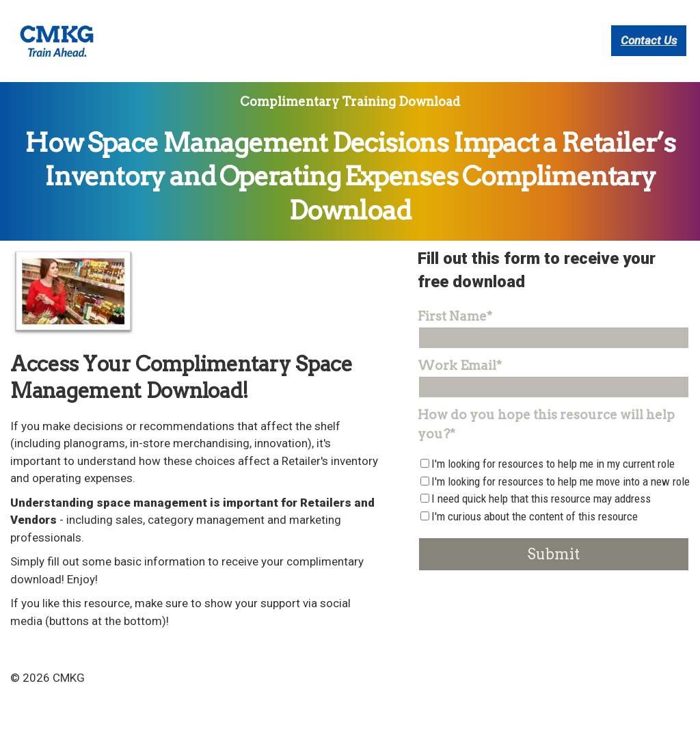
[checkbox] (554, 527)
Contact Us (649, 59)
